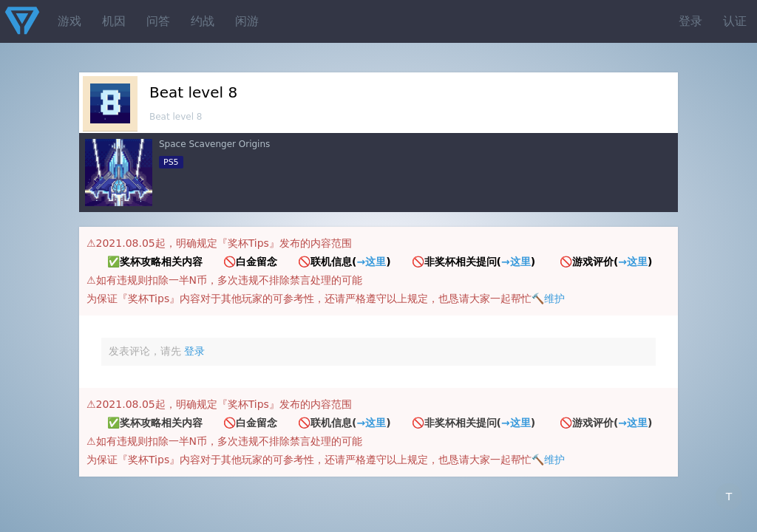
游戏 (69, 21)
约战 (203, 21)
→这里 (371, 262)
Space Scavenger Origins (214, 144)
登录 (690, 21)
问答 (158, 21)
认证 (735, 21)
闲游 (247, 21)
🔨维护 (548, 299)
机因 (114, 21)
